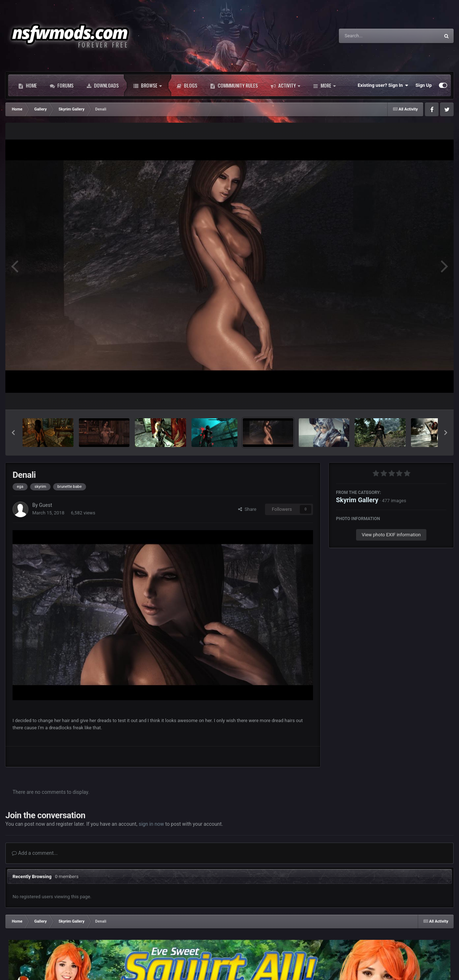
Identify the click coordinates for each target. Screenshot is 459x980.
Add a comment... (35, 853)
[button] (13, 433)
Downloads (103, 85)
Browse (148, 85)
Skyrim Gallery (357, 500)
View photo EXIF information (391, 535)
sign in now (152, 824)
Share (247, 509)
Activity (285, 85)
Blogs (187, 85)
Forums (62, 85)
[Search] (371, 36)
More (324, 85)
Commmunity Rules (234, 85)
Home (28, 85)
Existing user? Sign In (383, 85)
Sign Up (424, 85)
